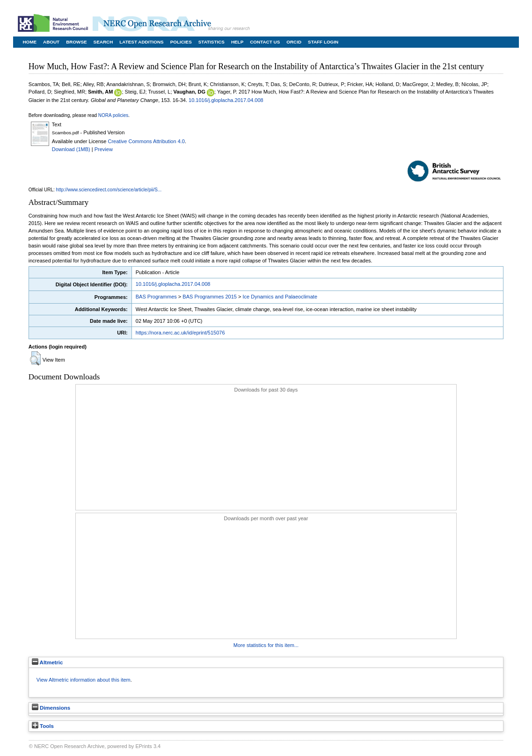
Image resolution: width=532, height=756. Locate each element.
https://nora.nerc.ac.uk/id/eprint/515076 (180, 333)
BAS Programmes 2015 (210, 297)
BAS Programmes (156, 297)
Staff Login (323, 42)
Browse (76, 42)
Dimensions (51, 708)
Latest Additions (141, 42)
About (51, 42)
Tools (43, 726)
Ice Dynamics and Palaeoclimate (280, 297)
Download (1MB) (71, 149)
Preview (104, 149)
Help (237, 42)
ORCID (294, 42)
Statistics (211, 42)
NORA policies (113, 115)
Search (103, 42)
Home (29, 42)
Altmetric (47, 662)
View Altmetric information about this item (84, 680)
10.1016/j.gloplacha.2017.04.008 (226, 100)
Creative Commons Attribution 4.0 (146, 141)
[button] (35, 358)
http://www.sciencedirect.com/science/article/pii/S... (109, 190)
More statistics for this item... (266, 645)
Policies (181, 42)
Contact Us (265, 42)
